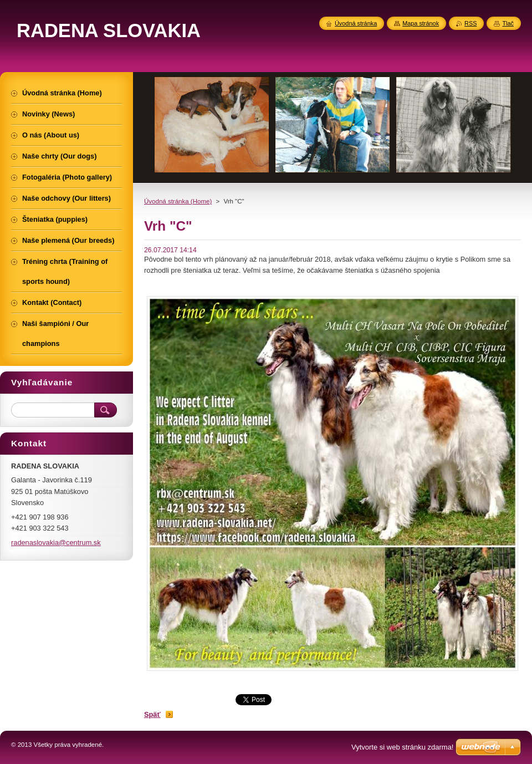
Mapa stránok (421, 23)
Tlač (508, 23)
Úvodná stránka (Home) (178, 201)
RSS (470, 23)
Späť (152, 714)
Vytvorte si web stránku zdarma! (402, 747)
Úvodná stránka (356, 23)
